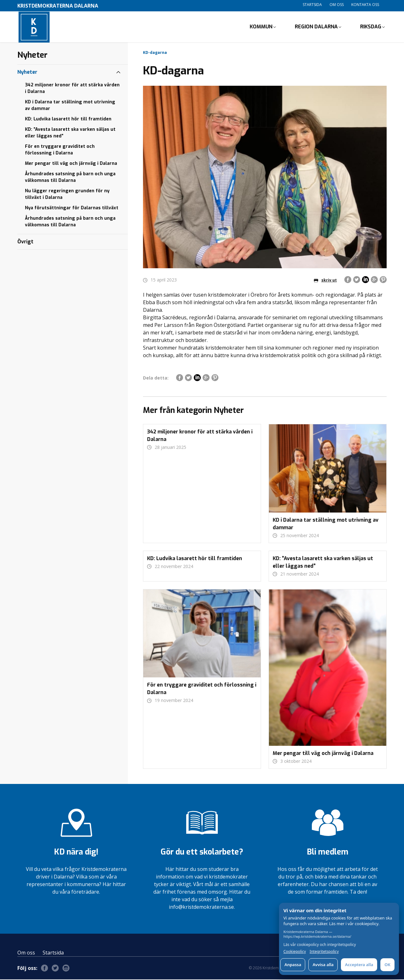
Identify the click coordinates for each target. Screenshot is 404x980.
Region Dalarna (316, 27)
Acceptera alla (359, 965)
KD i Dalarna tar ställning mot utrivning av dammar (70, 106)
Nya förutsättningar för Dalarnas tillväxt (72, 209)
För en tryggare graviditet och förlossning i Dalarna (60, 150)
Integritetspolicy (324, 952)
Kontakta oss (365, 5)
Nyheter (27, 73)
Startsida (312, 5)
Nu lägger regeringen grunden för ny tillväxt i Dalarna (67, 195)
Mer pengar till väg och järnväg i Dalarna (71, 164)
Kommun (261, 27)
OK (387, 965)
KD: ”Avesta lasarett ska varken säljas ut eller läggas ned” (70, 133)
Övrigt (25, 242)
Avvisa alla (323, 965)
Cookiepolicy (295, 952)
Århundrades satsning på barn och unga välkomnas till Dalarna (70, 178)
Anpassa (293, 965)
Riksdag (371, 27)
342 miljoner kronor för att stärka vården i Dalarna (72, 89)
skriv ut (325, 281)
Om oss (337, 5)
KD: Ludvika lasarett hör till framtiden (68, 120)
